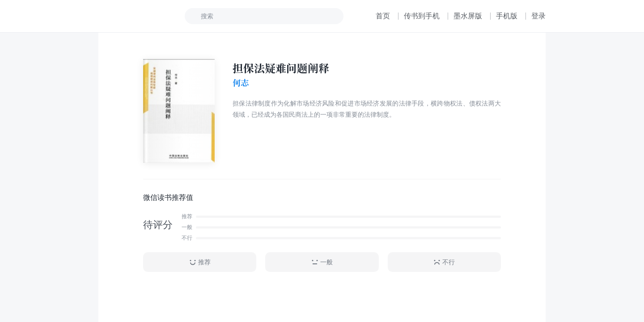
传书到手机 (422, 16)
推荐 (200, 262)
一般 (322, 262)
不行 (444, 262)
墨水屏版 (468, 16)
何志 (241, 83)
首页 (383, 16)
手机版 (507, 16)
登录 (538, 16)
